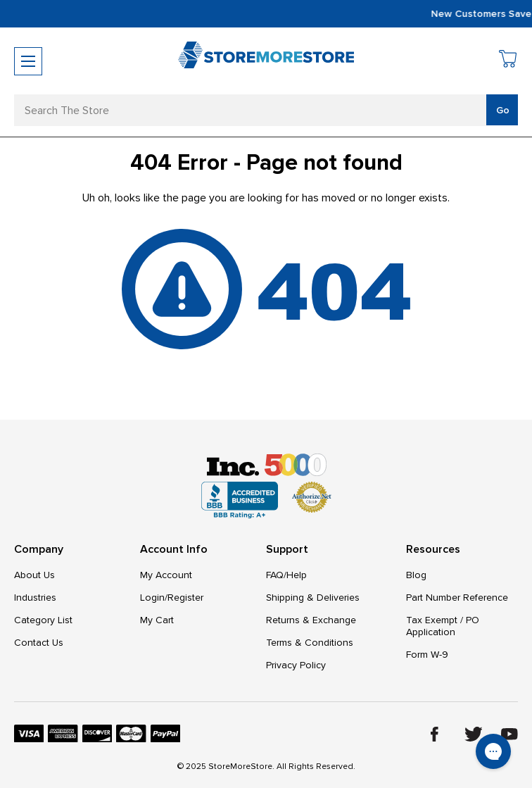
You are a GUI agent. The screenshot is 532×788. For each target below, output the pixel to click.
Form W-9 (427, 655)
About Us (34, 575)
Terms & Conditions (310, 643)
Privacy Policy (296, 665)
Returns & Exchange (311, 620)
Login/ (154, 598)
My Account (166, 575)
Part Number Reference (457, 598)
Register (185, 598)
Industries (35, 598)
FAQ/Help (286, 575)
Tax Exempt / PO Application (443, 626)
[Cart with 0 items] (508, 61)
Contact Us (39, 643)
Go (503, 110)
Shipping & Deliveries (313, 598)
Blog (416, 575)
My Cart (157, 620)
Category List (43, 620)
